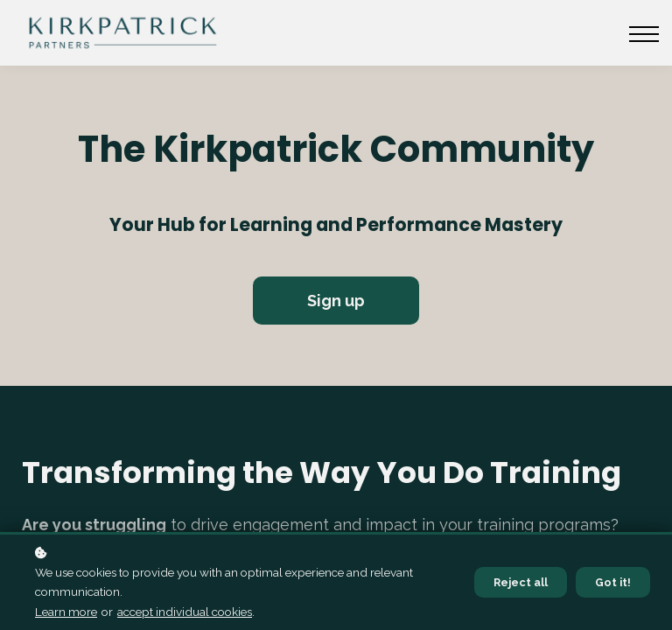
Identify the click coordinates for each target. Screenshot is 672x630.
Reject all (521, 582)
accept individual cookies (185, 612)
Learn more (66, 612)
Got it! (613, 582)
